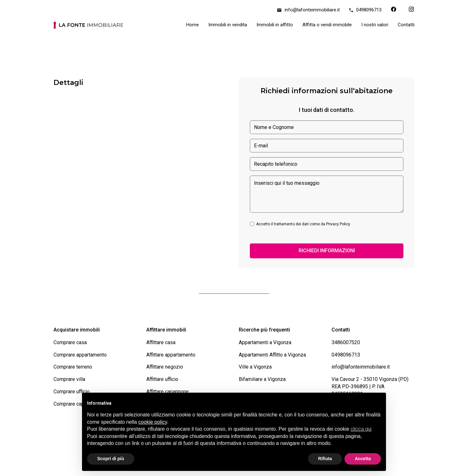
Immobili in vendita (228, 25)
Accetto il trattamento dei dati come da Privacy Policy (303, 224)
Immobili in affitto (275, 25)
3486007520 (346, 342)
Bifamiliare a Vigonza (262, 379)
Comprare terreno (73, 367)
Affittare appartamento (171, 355)
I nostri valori (375, 25)
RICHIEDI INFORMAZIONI (327, 251)
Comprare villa (69, 379)
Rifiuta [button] (325, 459)
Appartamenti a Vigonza (265, 342)
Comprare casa (70, 342)
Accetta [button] (363, 459)
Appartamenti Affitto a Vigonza (272, 355)
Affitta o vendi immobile (327, 25)
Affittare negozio (165, 367)
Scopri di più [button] (111, 459)
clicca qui (361, 429)
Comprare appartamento (80, 355)
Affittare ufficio (162, 379)
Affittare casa (161, 342)
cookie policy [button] (153, 422)
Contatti (406, 25)
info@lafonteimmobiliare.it (308, 10)
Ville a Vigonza (255, 367)
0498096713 (365, 10)
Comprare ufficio (72, 392)
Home (193, 25)
